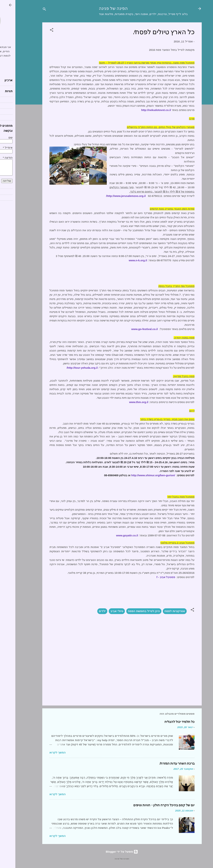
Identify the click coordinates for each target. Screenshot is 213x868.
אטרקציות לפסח (159, 611)
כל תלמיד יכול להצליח (164, 722)
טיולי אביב (101, 611)
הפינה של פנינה (98, 9)
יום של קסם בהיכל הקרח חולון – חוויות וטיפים (149, 805)
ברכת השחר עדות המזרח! (161, 764)
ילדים (87, 611)
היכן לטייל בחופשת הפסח (128, 611)
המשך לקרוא (42, 752)
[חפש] (29, 10)
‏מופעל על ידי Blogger (107, 852)
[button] (36, 31)
